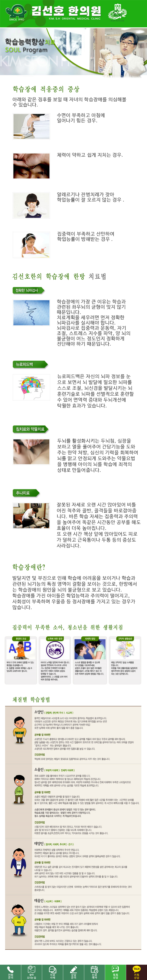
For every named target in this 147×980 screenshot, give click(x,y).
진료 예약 (95, 972)
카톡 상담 (136, 972)
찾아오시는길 (32, 972)
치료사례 (52, 972)
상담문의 (73, 972)
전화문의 (11, 972)
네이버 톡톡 (115, 972)
